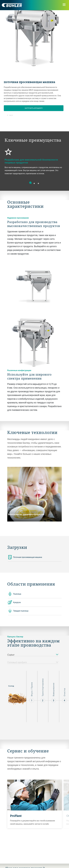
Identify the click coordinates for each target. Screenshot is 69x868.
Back (10, 115)
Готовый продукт (33, 662)
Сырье (33, 655)
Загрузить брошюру (34, 108)
